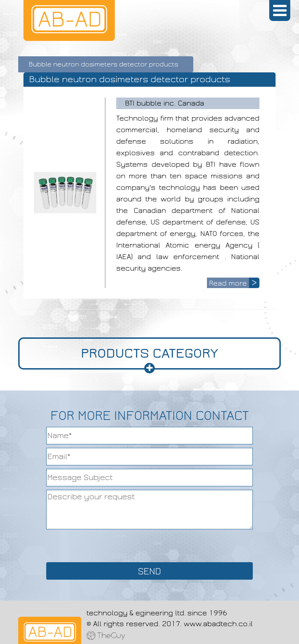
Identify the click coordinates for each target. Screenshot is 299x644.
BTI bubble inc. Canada (165, 103)
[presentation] (149, 545)
